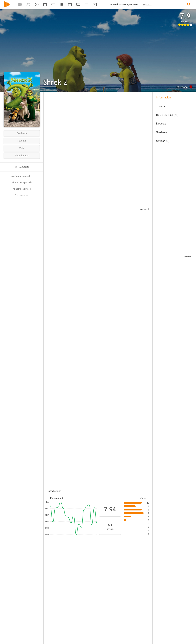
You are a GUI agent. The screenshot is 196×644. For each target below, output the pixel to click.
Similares (162, 132)
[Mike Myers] (58, 581)
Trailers (161, 106)
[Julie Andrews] (123, 581)
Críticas (163, 141)
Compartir (22, 167)
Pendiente (22, 133)
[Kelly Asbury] (76, 629)
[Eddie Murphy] (79, 581)
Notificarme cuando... (22, 176)
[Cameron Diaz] (101, 581)
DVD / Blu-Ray (167, 115)
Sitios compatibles (110, 204)
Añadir (74, 407)
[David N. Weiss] (129, 629)
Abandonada (22, 156)
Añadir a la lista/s (22, 189)
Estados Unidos (51, 123)
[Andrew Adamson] (76, 639)
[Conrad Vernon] (76, 618)
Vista (22, 148)
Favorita (22, 141)
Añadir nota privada (22, 182)
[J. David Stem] (129, 639)
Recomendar (22, 195)
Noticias (161, 124)
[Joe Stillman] (129, 618)
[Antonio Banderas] (145, 581)
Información (164, 98)
